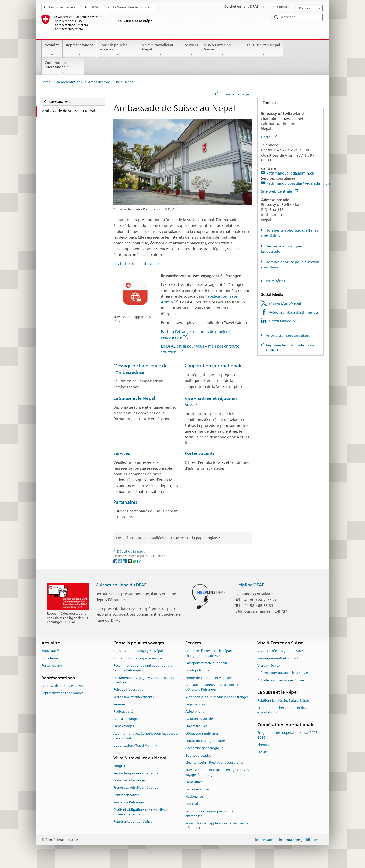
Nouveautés (50, 651)
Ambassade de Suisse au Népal (64, 686)
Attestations (195, 712)
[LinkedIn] (125, 561)
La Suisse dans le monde (131, 7)
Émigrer (119, 766)
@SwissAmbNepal (285, 303)
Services (191, 50)
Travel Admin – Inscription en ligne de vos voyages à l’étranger (217, 772)
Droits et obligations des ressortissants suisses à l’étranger (142, 812)
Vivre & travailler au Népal (161, 50)
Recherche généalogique (204, 748)
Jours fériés (275, 281)
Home (46, 82)
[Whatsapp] (135, 561)
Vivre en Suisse (268, 666)
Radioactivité (123, 712)
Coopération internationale (63, 67)
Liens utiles (194, 782)
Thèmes (263, 745)
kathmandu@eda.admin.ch (290, 173)
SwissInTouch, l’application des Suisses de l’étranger (217, 826)
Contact (267, 102)
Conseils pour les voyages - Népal (138, 651)
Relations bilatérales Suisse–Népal (283, 700)
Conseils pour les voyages (118, 50)
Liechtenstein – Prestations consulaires (214, 763)
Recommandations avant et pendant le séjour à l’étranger (143, 668)
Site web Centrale (280, 191)
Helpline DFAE (250, 585)
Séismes (119, 704)
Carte (269, 137)
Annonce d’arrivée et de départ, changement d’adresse (209, 653)
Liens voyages (124, 726)
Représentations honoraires (62, 693)
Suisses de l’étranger (129, 802)
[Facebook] (116, 561)
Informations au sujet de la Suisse (283, 673)
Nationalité (194, 797)
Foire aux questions (128, 690)
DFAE (95, 7)
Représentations (79, 50)
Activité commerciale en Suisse (281, 680)
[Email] (139, 561)
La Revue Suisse (197, 789)
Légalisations (195, 704)
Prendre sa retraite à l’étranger (136, 788)
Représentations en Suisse (133, 822)
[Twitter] (121, 561)
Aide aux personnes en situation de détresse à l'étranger (212, 687)
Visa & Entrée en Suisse (222, 50)
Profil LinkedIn (282, 321)
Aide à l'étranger (126, 719)
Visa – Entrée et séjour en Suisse (281, 651)
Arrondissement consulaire (288, 335)
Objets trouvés (196, 726)
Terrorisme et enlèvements (133, 697)
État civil (192, 804)
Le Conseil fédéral (63, 7)
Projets (262, 752)
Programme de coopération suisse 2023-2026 (288, 735)
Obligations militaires (202, 733)
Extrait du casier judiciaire (205, 741)
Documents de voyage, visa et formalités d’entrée (144, 680)
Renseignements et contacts (278, 658)
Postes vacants (199, 453)
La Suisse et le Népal (263, 50)
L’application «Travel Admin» (135, 746)
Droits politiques (198, 670)
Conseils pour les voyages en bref (138, 658)
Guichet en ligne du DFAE (121, 585)
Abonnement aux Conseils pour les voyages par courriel (146, 736)
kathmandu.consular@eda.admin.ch (298, 183)
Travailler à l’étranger (130, 780)
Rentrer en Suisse (126, 795)
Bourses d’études (198, 755)
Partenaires (125, 502)
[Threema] (130, 561)
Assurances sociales (200, 719)
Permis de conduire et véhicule (208, 678)
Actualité (52, 50)
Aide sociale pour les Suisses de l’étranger (217, 697)
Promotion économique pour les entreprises (210, 814)
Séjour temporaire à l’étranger (136, 773)
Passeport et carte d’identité (207, 663)
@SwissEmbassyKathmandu (294, 312)
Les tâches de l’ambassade (136, 264)
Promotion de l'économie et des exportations (282, 710)
